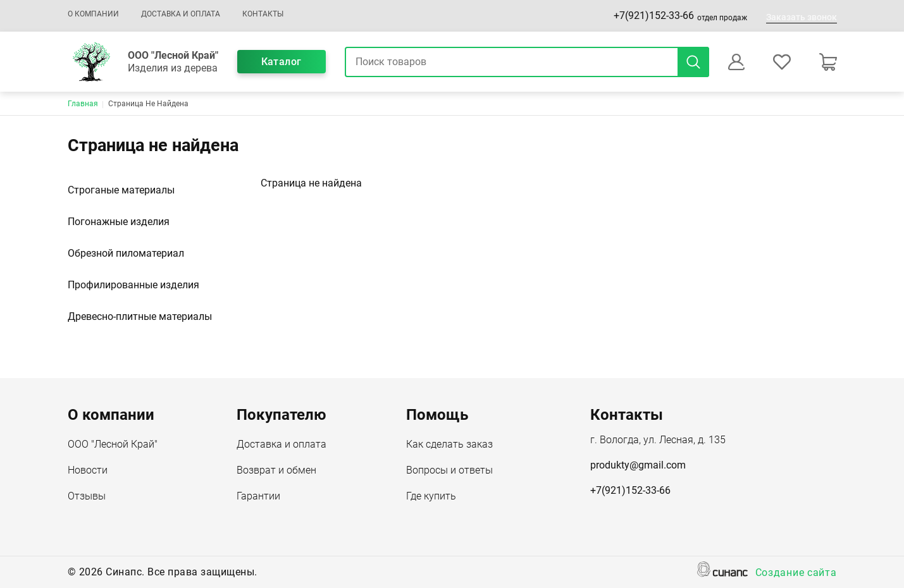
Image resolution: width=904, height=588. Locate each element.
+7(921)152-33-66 (654, 15)
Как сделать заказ (449, 445)
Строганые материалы (121, 190)
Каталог (282, 62)
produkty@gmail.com (638, 465)
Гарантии (258, 497)
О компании (93, 14)
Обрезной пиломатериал (126, 253)
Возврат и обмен (276, 471)
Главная (83, 104)
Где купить (431, 497)
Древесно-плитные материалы (140, 316)
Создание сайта (796, 573)
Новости (88, 471)
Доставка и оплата (181, 14)
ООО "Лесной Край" (113, 445)
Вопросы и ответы (449, 471)
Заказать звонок (802, 17)
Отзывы (87, 497)
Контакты (263, 14)
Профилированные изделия (133, 285)
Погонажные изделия (119, 222)
